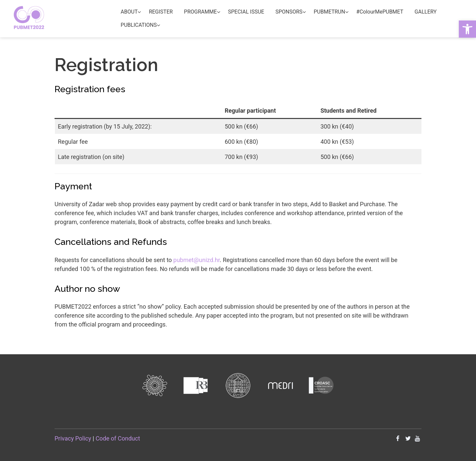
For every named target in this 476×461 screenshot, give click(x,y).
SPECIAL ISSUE (246, 12)
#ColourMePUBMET (380, 12)
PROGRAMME (200, 12)
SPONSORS (289, 12)
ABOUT (129, 12)
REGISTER (161, 12)
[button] (467, 29)
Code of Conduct (118, 438)
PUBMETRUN (329, 12)
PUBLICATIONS (139, 25)
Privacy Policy (73, 438)
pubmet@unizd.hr (196, 260)
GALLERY (426, 12)
